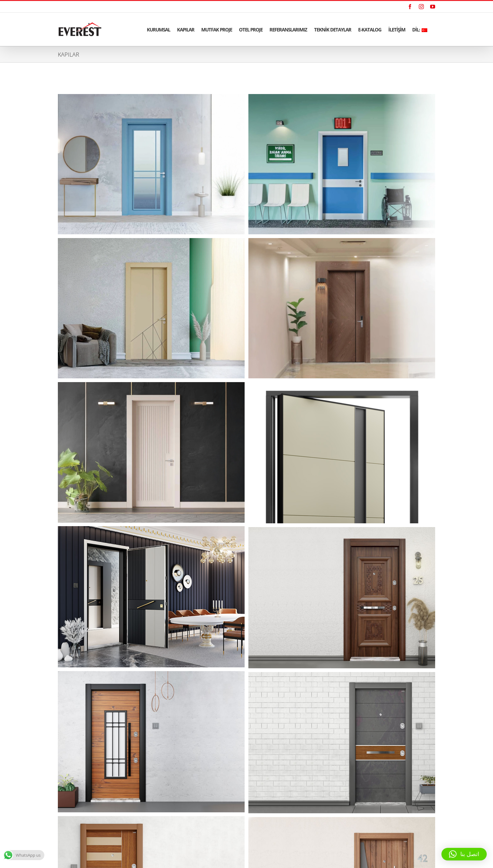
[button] (464, 854)
